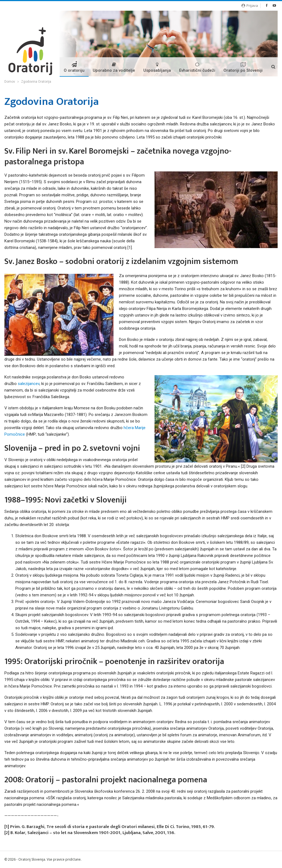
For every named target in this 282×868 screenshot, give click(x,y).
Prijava (250, 5)
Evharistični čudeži (197, 67)
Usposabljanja (157, 67)
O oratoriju (74, 69)
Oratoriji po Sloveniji (243, 67)
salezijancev (29, 384)
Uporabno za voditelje (114, 67)
